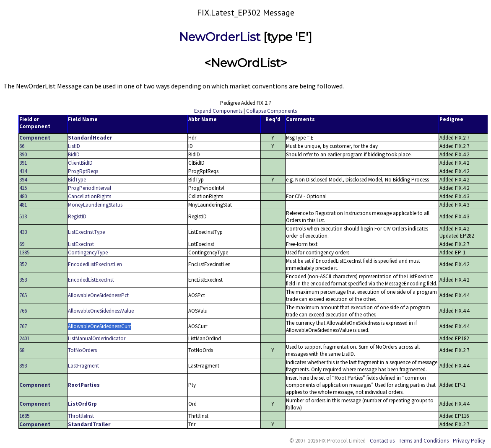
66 (22, 146)
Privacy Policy (469, 441)
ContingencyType (88, 252)
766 (23, 311)
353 (23, 280)
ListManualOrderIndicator (97, 338)
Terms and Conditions (424, 441)
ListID (74, 146)
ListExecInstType (86, 232)
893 (23, 366)
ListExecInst (81, 244)
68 (22, 350)
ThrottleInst (81, 416)
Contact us (382, 441)
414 (23, 171)
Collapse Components (271, 111)
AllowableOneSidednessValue (101, 311)
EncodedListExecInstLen (95, 264)
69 (22, 244)
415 (23, 188)
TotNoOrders (82, 350)
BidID (74, 154)
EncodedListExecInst (91, 280)
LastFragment (83, 366)
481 (23, 205)
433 (23, 232)
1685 (24, 416)
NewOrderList (220, 37)
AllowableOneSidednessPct (98, 295)
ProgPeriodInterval (90, 188)
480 (23, 196)
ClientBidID (80, 163)
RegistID (77, 216)
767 (23, 326)
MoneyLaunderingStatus (95, 205)
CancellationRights (90, 196)
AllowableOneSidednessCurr (99, 326)
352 (23, 264)
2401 (24, 338)
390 (23, 154)
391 (23, 163)
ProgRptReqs (83, 171)
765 (23, 295)
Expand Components (218, 111)
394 (23, 180)
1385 (24, 252)
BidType (77, 180)
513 (23, 216)
